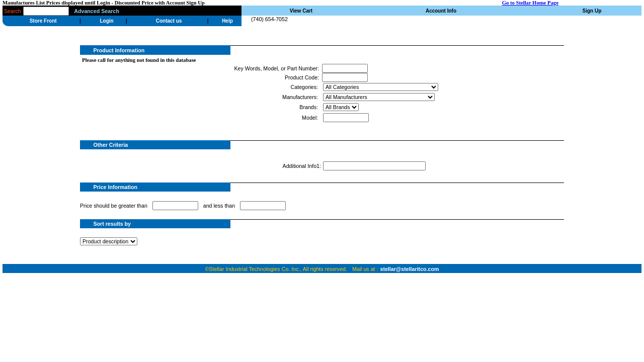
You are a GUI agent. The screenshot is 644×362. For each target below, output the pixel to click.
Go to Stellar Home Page (530, 3)
